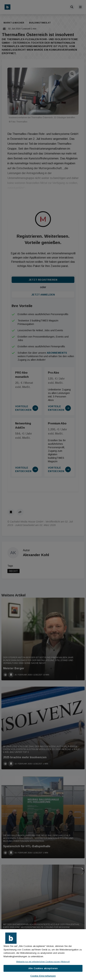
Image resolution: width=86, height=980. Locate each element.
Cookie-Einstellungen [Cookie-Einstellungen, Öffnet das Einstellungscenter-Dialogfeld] (43, 976)
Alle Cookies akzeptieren (43, 968)
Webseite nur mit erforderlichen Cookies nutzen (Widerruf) (43, 962)
